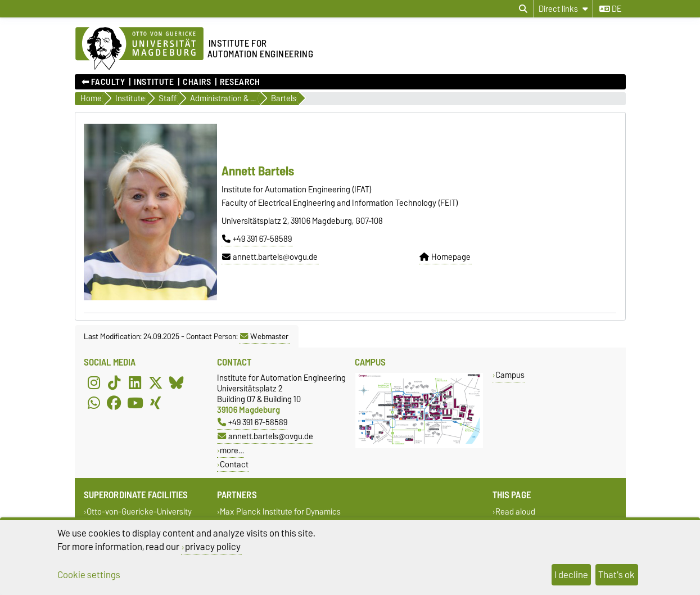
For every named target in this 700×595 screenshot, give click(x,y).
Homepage (445, 257)
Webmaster (264, 336)
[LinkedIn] (135, 382)
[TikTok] (114, 382)
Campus (510, 375)
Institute (154, 82)
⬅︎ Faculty (103, 82)
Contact (234, 464)
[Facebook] (114, 403)
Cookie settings (89, 575)
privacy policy (213, 547)
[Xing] (156, 403)
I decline (571, 575)
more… (232, 450)
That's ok (617, 575)
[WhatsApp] (94, 403)
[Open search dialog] (523, 9)
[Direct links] (563, 9)
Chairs (197, 82)
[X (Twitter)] (156, 382)
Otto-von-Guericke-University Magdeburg (138, 517)
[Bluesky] (177, 382)
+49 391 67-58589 (257, 239)
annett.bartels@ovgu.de (270, 257)
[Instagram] (94, 382)
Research (240, 82)
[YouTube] (135, 403)
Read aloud (515, 511)
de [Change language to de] (610, 9)
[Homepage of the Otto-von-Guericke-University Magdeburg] (139, 49)
